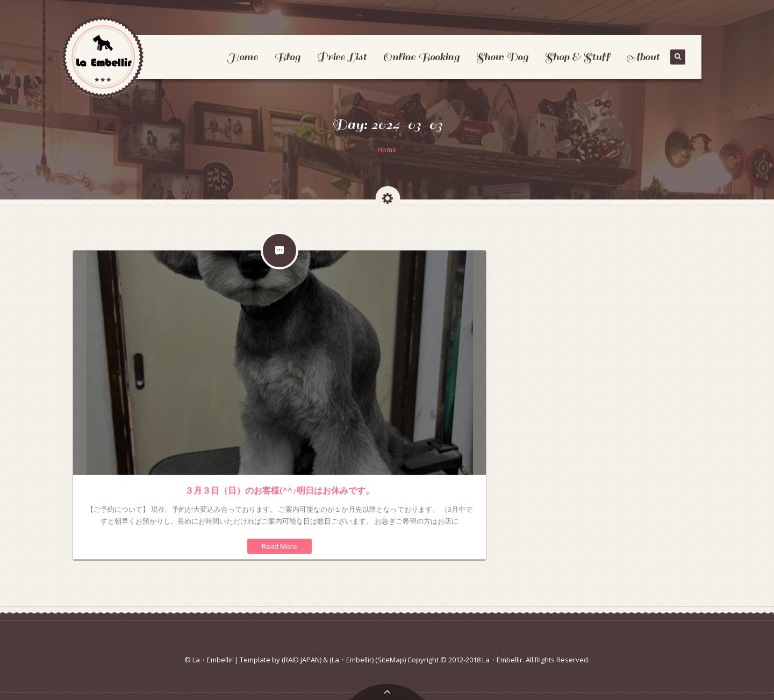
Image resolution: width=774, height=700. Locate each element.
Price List (342, 57)
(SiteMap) (390, 660)
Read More (279, 546)
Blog (287, 57)
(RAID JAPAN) (302, 660)
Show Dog (502, 57)
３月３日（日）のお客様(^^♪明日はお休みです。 (279, 490)
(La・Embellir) (352, 660)
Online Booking (421, 57)
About (643, 57)
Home (242, 57)
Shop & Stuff (577, 57)
